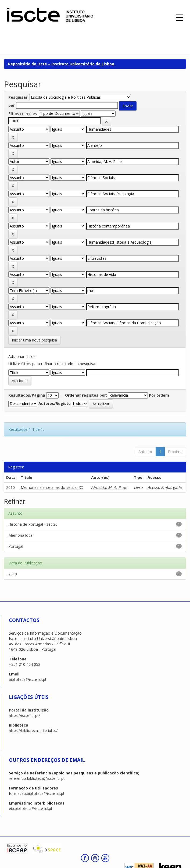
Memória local (21, 535)
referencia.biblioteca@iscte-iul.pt (37, 778)
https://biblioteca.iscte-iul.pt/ (33, 730)
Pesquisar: (18, 97)
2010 (13, 574)
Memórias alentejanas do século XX (52, 487)
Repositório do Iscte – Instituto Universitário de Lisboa (61, 64)
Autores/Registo (55, 403)
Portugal (16, 546)
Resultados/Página (27, 395)
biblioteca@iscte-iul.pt (28, 679)
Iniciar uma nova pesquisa (34, 340)
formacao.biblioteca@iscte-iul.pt (37, 793)
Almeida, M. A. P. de (109, 487)
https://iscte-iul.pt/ (24, 715)
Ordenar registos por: (86, 395)
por (12, 105)
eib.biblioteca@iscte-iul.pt (31, 808)
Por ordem (159, 395)
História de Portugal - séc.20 (33, 524)
